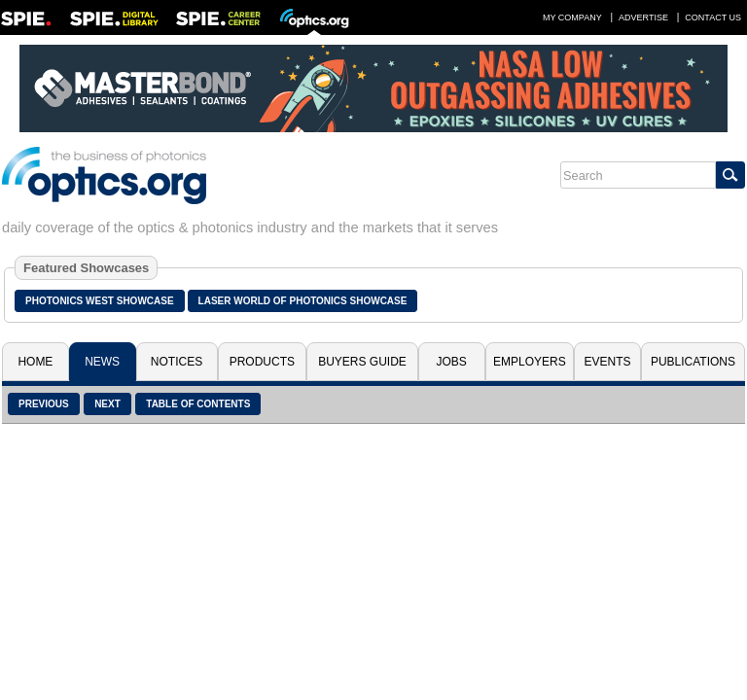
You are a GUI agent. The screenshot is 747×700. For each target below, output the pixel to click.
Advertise (643, 17)
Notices (177, 362)
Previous (44, 404)
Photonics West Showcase (100, 301)
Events (608, 362)
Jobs (452, 362)
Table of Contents (198, 404)
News (102, 362)
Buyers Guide (362, 362)
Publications (693, 362)
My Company (572, 17)
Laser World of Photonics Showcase (303, 301)
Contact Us (713, 17)
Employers (530, 362)
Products (262, 362)
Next (107, 404)
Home (35, 362)
